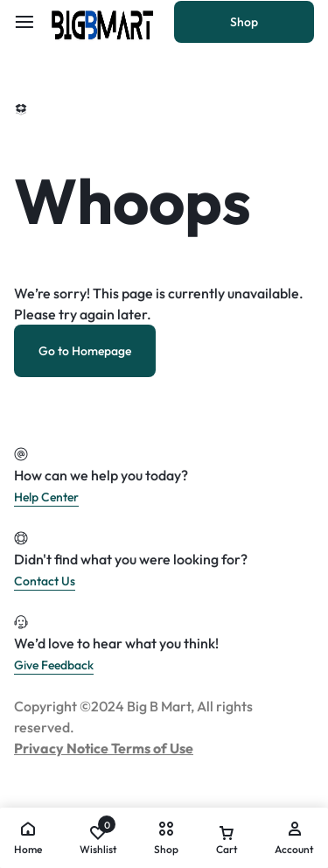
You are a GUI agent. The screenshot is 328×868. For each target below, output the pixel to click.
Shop (244, 22)
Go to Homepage (85, 351)
